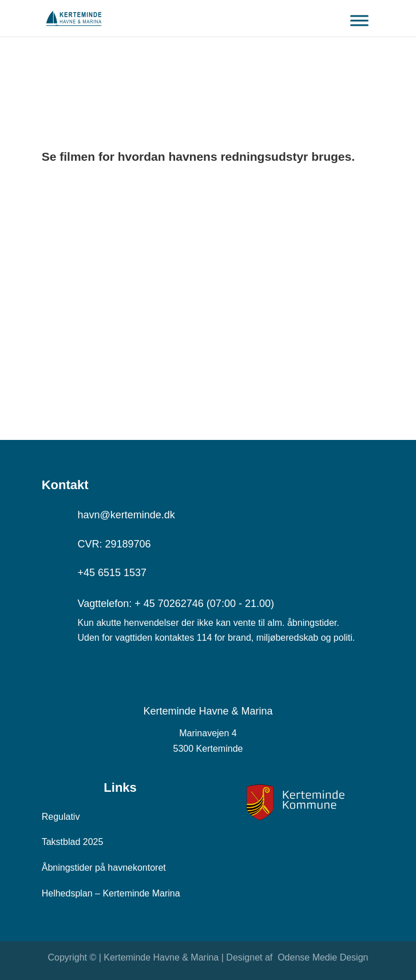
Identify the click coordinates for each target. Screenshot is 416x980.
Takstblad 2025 (73, 842)
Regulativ (61, 817)
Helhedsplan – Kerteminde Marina (111, 893)
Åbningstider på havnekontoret (104, 868)
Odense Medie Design (322, 957)
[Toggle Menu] (359, 25)
